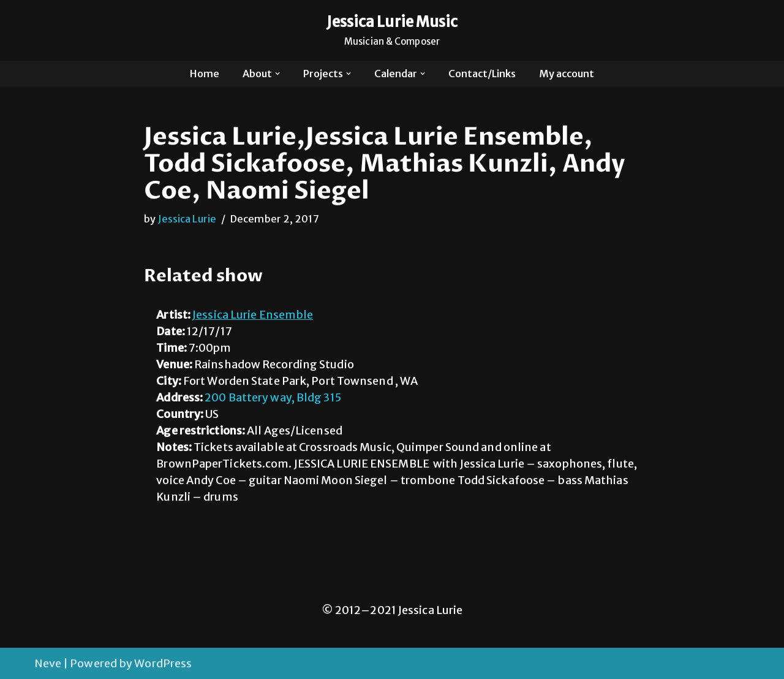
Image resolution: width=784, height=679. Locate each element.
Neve (48, 663)
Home (205, 74)
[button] (277, 74)
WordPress (163, 663)
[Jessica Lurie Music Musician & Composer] (392, 30)
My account (567, 74)
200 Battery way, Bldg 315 (273, 397)
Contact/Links (482, 74)
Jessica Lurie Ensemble (253, 315)
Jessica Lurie (187, 219)
